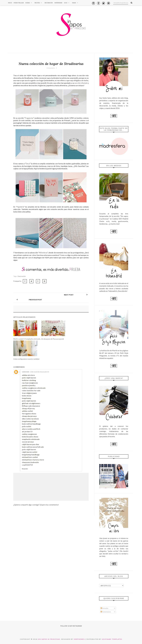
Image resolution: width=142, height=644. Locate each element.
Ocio (67, 3)
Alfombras (43, 253)
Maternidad (58, 3)
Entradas (105, 608)
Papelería (20, 207)
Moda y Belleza (19, 3)
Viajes (76, 3)
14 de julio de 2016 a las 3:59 (39, 367)
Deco (28, 164)
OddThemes (79, 639)
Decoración (49, 3)
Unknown (26, 367)
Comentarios (106, 612)
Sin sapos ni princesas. (49, 639)
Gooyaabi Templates (112, 639)
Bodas (29, 3)
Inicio (10, 3)
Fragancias (29, 118)
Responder (25, 464)
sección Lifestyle (81, 83)
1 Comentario (51, 68)
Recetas (39, 3)
